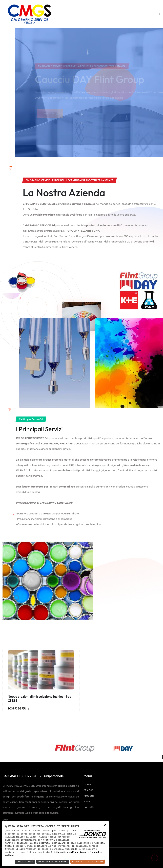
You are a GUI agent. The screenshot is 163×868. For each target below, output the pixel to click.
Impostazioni (25, 862)
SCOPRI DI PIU (18, 709)
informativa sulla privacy (70, 852)
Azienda (89, 790)
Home (87, 784)
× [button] (105, 825)
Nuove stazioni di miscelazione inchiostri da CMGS (40, 698)
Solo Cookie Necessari (53, 862)
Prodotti (89, 796)
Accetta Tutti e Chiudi (88, 862)
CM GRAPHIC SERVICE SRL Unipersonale (33, 776)
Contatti (89, 807)
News (87, 801)
